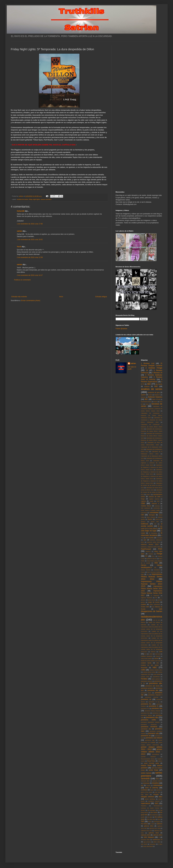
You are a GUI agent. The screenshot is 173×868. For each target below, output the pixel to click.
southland (144, 790)
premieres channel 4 (155, 695)
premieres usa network (154, 738)
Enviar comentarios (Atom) (31, 301)
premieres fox (146, 704)
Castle (151, 501)
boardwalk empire (146, 402)
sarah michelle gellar (152, 763)
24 (147, 370)
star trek (157, 792)
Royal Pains (151, 761)
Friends (151, 554)
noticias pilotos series (149, 672)
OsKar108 (21, 211)
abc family (159, 384)
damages (152, 515)
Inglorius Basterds (147, 598)
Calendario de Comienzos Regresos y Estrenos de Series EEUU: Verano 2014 (152, 409)
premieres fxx (145, 708)
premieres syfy (153, 733)
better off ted (156, 399)
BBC (146, 399)
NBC (155, 667)
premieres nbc (152, 717)
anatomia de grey (154, 392)
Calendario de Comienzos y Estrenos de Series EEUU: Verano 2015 (152, 436)
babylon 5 (157, 395)
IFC (148, 574)
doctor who (155, 522)
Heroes (144, 565)
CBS (143, 503)
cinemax (157, 506)
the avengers (152, 810)
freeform (148, 551)
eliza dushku (150, 538)
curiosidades (154, 513)
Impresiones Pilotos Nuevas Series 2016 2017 (152, 593)
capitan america (154, 499)
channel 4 (155, 504)
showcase (146, 783)
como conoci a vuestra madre (150, 510)
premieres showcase (149, 724)
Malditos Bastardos (147, 656)
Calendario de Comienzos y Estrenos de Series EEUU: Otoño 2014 (152, 427)
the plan (150, 817)
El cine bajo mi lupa (152, 530)
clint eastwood (146, 508)
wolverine (153, 844)
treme (150, 822)
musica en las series (150, 665)
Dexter (150, 519)
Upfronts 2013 (146, 835)
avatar (150, 395)
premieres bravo (146, 693)
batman (143, 397)
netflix (143, 670)
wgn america (147, 842)
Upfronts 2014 (158, 835)
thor (159, 819)
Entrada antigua (101, 297)
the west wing (151, 819)
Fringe (159, 554)
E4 (155, 524)
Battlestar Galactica (155, 397)
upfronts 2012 (154, 833)
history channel (146, 570)
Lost (161, 652)
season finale (146, 765)
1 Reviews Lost (148, 363)
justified (144, 604)
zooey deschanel (148, 846)
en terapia (159, 538)
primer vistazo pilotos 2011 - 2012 (152, 748)
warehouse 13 (157, 840)
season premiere (46, 199)
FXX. (153, 556)
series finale (153, 770)
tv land (152, 824)
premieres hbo (157, 708)
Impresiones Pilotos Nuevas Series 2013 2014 (152, 577)
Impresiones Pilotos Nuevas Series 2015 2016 (152, 589)
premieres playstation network (150, 722)
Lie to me (157, 620)
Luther (151, 654)
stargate (156, 794)
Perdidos (144, 679)
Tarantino (144, 806)
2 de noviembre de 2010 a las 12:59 (30, 257)
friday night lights (34, 199)
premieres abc (156, 683)
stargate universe (148, 797)
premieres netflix (148, 720)
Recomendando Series (148, 759)
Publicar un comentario (22, 280)
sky (142, 785)
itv (156, 598)
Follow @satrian (121, 329)
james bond (152, 600)
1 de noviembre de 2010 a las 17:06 (30, 224)
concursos (144, 513)
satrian (19, 231)
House (143, 572)
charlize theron (146, 506)
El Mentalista (153, 533)
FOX (160, 549)
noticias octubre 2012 (156, 670)
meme (156, 658)
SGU (157, 779)
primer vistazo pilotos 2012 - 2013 (152, 752)
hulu (142, 574)
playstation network (147, 681)
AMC (156, 386)
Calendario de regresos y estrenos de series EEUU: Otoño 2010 (152, 463)
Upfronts (159, 824)
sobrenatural (158, 785)
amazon (147, 386)
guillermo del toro (152, 559)
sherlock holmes (157, 781)
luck (145, 654)
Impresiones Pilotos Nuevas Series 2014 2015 (152, 584)
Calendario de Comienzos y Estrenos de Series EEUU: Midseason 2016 (152, 420)
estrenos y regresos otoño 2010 (151, 547)
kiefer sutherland (155, 604)
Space (152, 790)
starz (160, 797)
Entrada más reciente (19, 297)
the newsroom (154, 815)
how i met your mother (154, 572)
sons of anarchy (152, 788)
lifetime (143, 622)
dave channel (151, 517)
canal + (148, 494)
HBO (156, 563)
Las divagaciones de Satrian (152, 610)
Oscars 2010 (145, 677)
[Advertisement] (59, 288)
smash (148, 785)
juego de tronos (154, 602)
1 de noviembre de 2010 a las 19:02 (30, 240)
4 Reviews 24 (157, 373)
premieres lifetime (147, 715)
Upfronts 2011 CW (146, 831)
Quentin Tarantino (148, 757)
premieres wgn (150, 740)
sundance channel (154, 801)
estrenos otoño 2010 (153, 542)
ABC (149, 384)
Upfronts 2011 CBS (155, 828)
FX (146, 556)
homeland (157, 570)
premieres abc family (153, 686)
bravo (147, 404)
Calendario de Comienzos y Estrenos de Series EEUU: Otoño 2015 (152, 431)
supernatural (146, 803)
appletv (143, 395)
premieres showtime (149, 727)
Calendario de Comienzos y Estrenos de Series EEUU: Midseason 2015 (152, 415)
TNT (143, 822)
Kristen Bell (145, 607)
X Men (160, 844)
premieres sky (146, 729)
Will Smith (144, 844)
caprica (143, 501)
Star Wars (145, 794)
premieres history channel (152, 711)
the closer (154, 812)
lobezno (153, 652)
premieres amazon (147, 688)
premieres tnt (146, 736)
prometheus (156, 754)
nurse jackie (157, 674)
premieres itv (156, 713)
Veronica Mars (145, 840)
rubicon (160, 761)
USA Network (149, 837)
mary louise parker (146, 658)
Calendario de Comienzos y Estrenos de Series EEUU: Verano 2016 (152, 440)
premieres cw (146, 699)
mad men (158, 654)
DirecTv (158, 519)
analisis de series (23, 199)
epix (145, 540)
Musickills (144, 668)
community (157, 508)
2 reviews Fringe (154, 368)
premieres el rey (154, 702)
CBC (158, 501)
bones (155, 402)
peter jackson (156, 679)
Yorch (19, 247)
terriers (143, 810)
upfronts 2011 (149, 826)
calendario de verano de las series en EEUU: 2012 (152, 492)
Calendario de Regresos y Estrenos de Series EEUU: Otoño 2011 (152, 467)
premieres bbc (153, 690)
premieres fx (154, 706)
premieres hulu (145, 713)
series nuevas (146, 773)
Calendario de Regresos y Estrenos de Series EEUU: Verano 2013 (152, 481)
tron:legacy (157, 822)
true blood (144, 824)
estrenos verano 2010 (150, 544)
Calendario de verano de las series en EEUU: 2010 (152, 485)
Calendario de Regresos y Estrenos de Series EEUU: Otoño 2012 (152, 472)
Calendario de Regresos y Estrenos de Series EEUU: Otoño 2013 (152, 476)
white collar (157, 842)
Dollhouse (145, 524)
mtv (158, 663)
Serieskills (145, 779)
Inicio (61, 297)
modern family (146, 663)
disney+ (143, 522)
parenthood (156, 677)
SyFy (156, 803)
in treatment (155, 595)
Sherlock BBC (145, 781)
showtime (156, 783)
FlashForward (146, 549)
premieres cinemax (152, 697)
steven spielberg (150, 799)
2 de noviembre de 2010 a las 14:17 (30, 275)
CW (142, 515)
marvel (158, 656)
